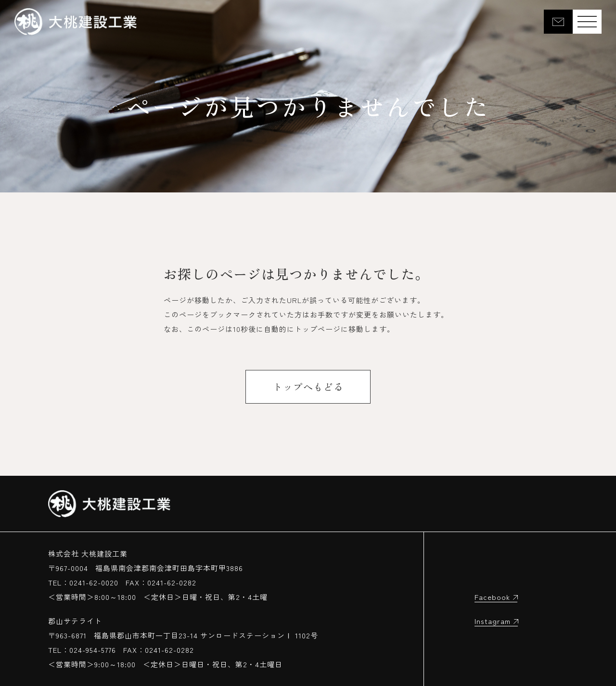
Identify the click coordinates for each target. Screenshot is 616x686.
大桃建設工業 (76, 22)
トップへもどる (308, 387)
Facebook (492, 597)
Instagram (493, 621)
